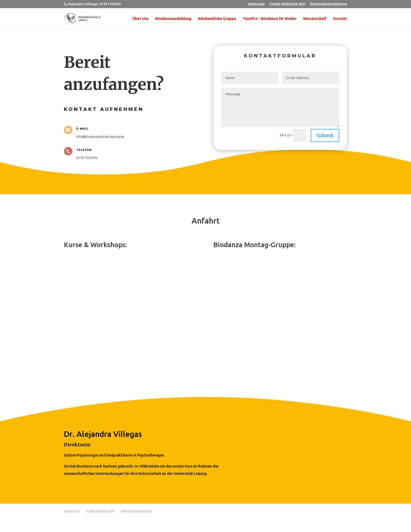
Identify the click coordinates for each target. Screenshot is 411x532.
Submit (325, 135)
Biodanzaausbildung (173, 19)
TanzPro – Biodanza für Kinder (270, 19)
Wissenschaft (315, 19)
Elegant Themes (91, 525)
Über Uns (140, 19)
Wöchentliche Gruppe (217, 19)
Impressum (256, 4)
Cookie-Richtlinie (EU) (287, 4)
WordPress (127, 525)
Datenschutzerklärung (329, 4)
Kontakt (340, 19)
